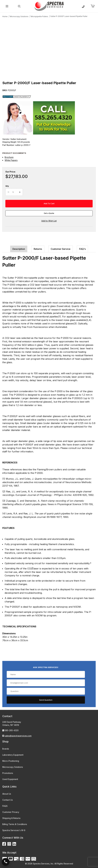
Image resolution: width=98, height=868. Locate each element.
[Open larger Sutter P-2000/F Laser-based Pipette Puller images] (49, 49)
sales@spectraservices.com (18, 736)
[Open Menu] (7, 6)
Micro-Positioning (11, 761)
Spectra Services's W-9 (14, 830)
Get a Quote (49, 213)
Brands (6, 749)
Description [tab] (19, 249)
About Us (7, 794)
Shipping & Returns (11, 818)
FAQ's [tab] (82, 249)
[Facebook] (4, 844)
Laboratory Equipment (13, 755)
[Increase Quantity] (20, 192)
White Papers (11, 160)
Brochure (9, 157)
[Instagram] (9, 844)
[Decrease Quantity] (8, 192)
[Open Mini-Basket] (94, 6)
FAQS (5, 806)
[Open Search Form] (19, 6)
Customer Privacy (11, 812)
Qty (7, 186)
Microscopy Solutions (13, 767)
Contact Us (8, 800)
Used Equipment (10, 779)
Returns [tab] (38, 249)
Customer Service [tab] (61, 249)
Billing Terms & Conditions (15, 824)
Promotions (8, 773)
